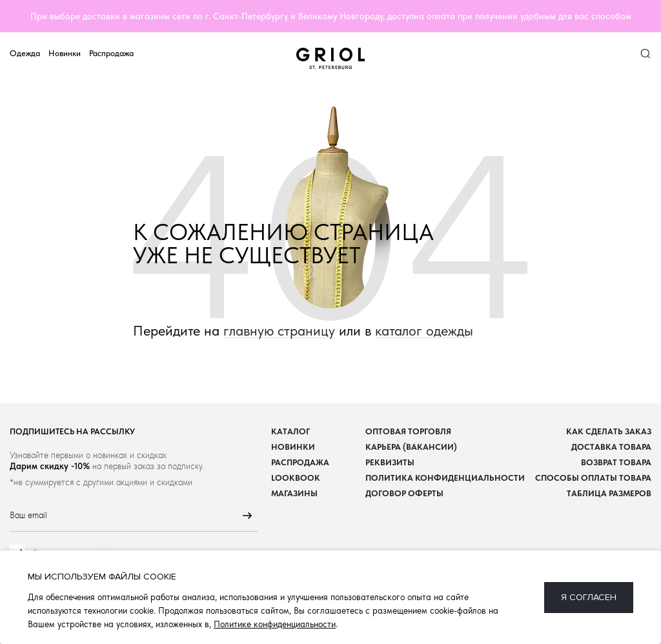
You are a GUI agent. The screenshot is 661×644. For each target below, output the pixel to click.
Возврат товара (616, 462)
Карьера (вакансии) (411, 447)
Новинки (65, 53)
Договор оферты (404, 493)
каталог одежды (424, 331)
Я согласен (589, 597)
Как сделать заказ (609, 431)
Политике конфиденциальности (275, 624)
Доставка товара (611, 447)
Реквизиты (390, 462)
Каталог (290, 431)
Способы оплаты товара (593, 478)
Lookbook (296, 478)
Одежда (25, 53)
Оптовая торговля (408, 431)
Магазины (294, 493)
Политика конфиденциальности (445, 478)
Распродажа (111, 53)
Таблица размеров (609, 493)
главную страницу (279, 331)
